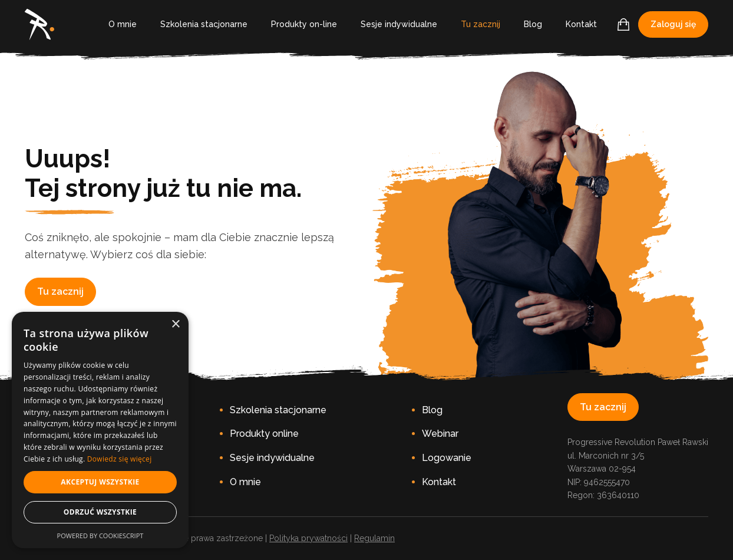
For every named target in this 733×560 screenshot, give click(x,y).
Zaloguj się (673, 24)
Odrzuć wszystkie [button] (100, 512)
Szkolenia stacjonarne (204, 24)
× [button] (175, 325)
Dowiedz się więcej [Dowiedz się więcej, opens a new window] (120, 459)
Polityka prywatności (308, 538)
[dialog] (100, 430)
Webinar (440, 434)
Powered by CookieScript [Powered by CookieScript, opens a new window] (100, 536)
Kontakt (581, 24)
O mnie (123, 24)
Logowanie (447, 458)
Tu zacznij (481, 24)
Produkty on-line (304, 24)
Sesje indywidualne (399, 24)
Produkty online (264, 434)
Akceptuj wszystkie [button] (100, 482)
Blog (533, 24)
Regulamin (374, 538)
